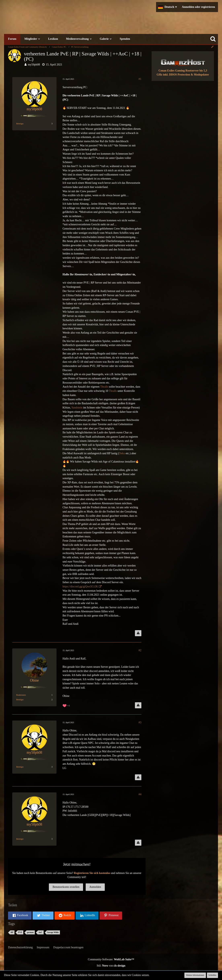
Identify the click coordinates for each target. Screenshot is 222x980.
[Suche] (213, 39)
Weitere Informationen (195, 975)
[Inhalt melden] (138, 633)
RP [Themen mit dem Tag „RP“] (12, 932)
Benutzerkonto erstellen (66, 887)
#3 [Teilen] (140, 722)
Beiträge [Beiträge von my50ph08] (20, 124)
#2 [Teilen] (140, 650)
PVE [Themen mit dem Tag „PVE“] (20, 932)
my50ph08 (34, 65)
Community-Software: (111, 959)
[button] (167, 7)
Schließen (212, 975)
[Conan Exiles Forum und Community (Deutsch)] (67, 21)
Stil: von (111, 966)
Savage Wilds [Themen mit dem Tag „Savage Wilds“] (53, 932)
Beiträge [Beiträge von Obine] (20, 700)
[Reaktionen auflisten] (67, 705)
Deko (122, 453)
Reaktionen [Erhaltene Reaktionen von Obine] (21, 695)
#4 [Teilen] (140, 794)
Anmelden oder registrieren (198, 7)
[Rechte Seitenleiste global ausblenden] (212, 47)
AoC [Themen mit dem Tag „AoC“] (40, 932)
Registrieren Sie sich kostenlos (92, 873)
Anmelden (95, 887)
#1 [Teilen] (140, 79)
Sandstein (77, 408)
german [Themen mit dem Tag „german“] (30, 932)
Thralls (104, 387)
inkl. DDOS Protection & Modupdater (186, 75)
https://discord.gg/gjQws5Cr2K (80, 586)
